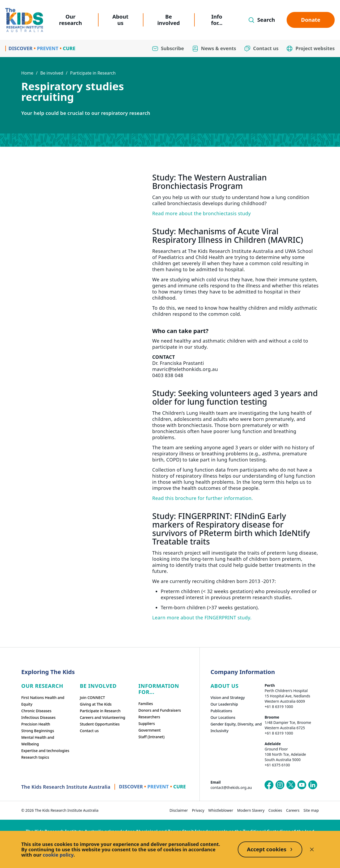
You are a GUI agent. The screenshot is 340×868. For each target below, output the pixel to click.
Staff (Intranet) (151, 737)
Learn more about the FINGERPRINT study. (202, 617)
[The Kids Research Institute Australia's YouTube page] (302, 785)
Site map (311, 810)
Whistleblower (221, 810)
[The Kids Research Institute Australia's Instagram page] (280, 785)
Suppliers (147, 724)
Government (150, 730)
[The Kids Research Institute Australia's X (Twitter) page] (291, 785)
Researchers (149, 717)
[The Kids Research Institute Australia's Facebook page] (269, 785)
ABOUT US (224, 686)
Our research (70, 20)
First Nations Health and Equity (43, 701)
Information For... (159, 689)
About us (120, 20)
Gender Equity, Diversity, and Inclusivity (236, 727)
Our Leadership (224, 704)
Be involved (169, 20)
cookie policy (58, 855)
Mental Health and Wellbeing (38, 741)
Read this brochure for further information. (203, 498)
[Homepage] (24, 20)
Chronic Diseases (36, 711)
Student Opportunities (100, 724)
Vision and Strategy (228, 698)
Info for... (217, 20)
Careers (293, 810)
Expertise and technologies (45, 751)
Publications (221, 711)
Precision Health (36, 724)
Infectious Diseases (38, 717)
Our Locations (223, 717)
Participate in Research (93, 73)
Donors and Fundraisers (160, 710)
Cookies (275, 810)
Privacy (198, 810)
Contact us (89, 731)
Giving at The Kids (96, 704)
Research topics (35, 757)
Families (146, 704)
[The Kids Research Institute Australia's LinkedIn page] (313, 785)
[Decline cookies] (312, 849)
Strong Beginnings (38, 731)
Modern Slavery (251, 810)
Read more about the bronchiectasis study (201, 213)
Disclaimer (179, 810)
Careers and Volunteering (102, 717)
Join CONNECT (92, 698)
